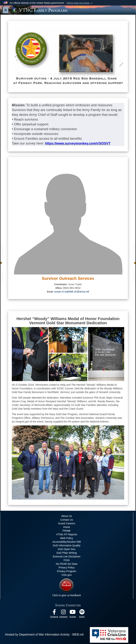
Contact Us (67, 520)
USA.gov (67, 575)
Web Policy (67, 538)
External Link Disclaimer (67, 556)
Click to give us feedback (67, 595)
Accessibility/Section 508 (67, 542)
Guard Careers (67, 523)
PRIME (67, 531)
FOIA (67, 560)
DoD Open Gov (67, 549)
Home (67, 527)
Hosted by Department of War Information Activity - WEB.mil (44, 635)
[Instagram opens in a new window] (63, 613)
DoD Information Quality (67, 545)
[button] (80, 3)
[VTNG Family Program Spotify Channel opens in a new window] (82, 613)
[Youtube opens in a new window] (73, 613)
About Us (67, 516)
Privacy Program (67, 571)
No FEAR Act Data (67, 564)
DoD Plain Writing (67, 553)
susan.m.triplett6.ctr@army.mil (72, 292)
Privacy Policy (67, 568)
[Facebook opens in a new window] (54, 613)
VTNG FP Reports (67, 534)
